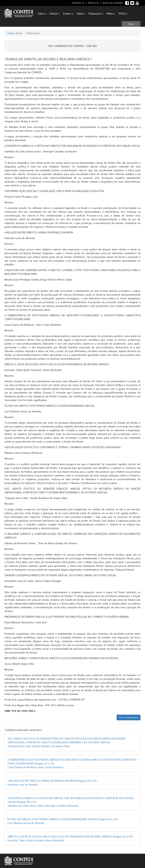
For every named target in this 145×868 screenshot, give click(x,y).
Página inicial (15, 33)
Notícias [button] (55, 14)
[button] (131, 24)
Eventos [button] (68, 14)
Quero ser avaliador (113, 3)
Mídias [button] (111, 14)
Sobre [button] (42, 14)
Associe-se (93, 3)
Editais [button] (81, 14)
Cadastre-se (78, 3)
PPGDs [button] (123, 14)
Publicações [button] (96, 14)
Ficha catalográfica (129, 717)
